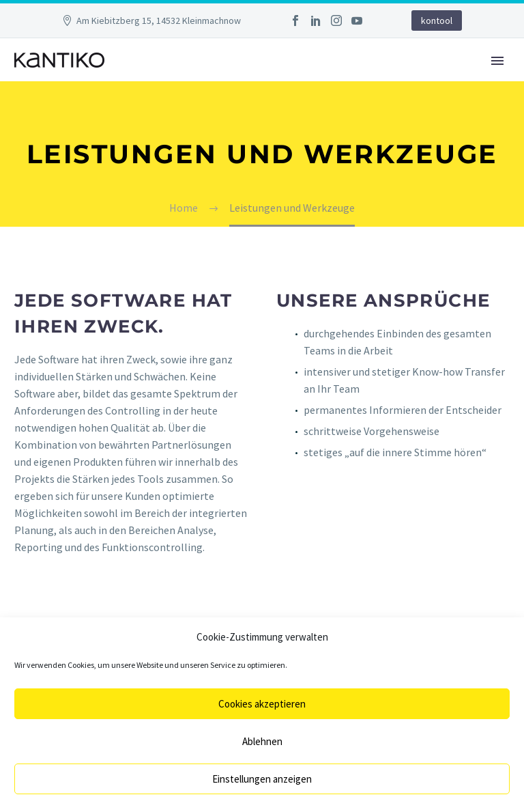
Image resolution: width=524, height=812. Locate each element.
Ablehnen (262, 741)
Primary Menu (497, 61)
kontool (437, 20)
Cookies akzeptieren (262, 704)
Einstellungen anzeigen (262, 779)
